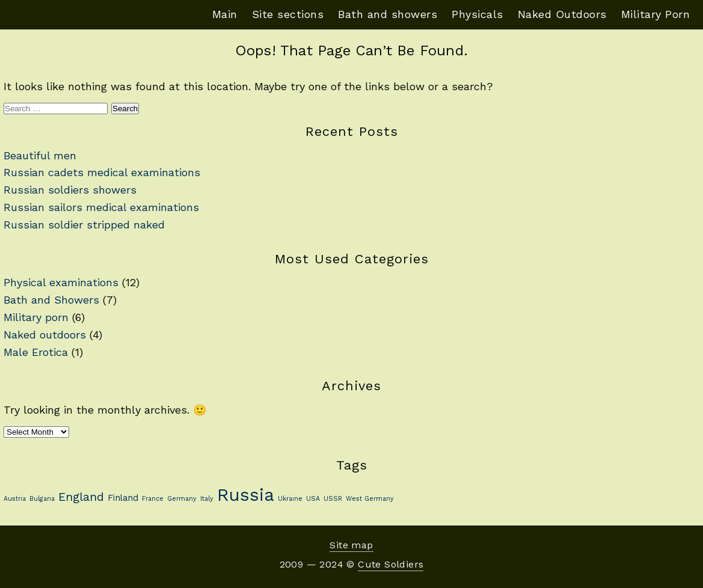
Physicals (477, 14)
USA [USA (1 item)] (313, 499)
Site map (351, 545)
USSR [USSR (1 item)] (333, 499)
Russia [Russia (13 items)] (246, 495)
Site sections (288, 14)
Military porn (36, 317)
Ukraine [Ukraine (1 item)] (290, 499)
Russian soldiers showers (70, 190)
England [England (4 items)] (81, 497)
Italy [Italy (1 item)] (207, 499)
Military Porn (656, 14)
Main (225, 14)
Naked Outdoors (562, 14)
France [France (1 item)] (153, 499)
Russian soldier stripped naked (84, 225)
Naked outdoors (45, 335)
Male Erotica (36, 352)
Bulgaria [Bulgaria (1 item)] (42, 499)
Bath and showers (388, 14)
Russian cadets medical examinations (102, 172)
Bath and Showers (51, 300)
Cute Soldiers (391, 564)
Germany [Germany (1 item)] (182, 499)
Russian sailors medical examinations (101, 207)
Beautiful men (40, 155)
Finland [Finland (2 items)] (123, 498)
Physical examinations (61, 282)
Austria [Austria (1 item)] (15, 499)
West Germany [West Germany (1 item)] (370, 499)
